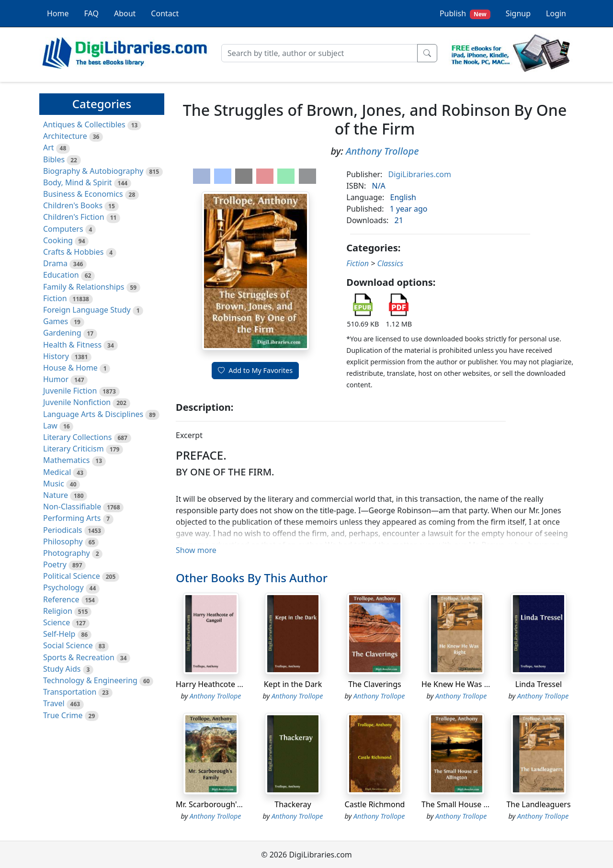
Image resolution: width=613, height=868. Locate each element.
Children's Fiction (74, 217)
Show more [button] (196, 550)
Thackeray (293, 804)
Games (56, 321)
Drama (55, 263)
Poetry (55, 564)
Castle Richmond (375, 804)
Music (54, 484)
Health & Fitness (72, 345)
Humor (56, 379)
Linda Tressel (539, 684)
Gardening (62, 333)
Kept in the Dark (293, 684)
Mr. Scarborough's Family (221, 804)
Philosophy (63, 541)
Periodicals (63, 530)
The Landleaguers (538, 804)
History (56, 356)
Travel (54, 703)
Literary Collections (77, 437)
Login (556, 13)
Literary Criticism (74, 449)
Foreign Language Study (87, 310)
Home (58, 13)
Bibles (54, 159)
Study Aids (62, 669)
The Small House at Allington (473, 804)
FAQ (91, 13)
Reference (61, 599)
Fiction (55, 298)
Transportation (70, 692)
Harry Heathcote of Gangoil (225, 684)
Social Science (68, 645)
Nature (56, 495)
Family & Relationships (84, 287)
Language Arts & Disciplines (93, 414)
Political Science (72, 576)
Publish (465, 14)
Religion (58, 611)
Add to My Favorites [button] (255, 370)
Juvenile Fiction (70, 391)
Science (57, 622)
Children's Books (73, 205)
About (125, 13)
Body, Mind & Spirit (78, 182)
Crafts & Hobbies (73, 252)
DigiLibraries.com (420, 174)
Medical (57, 472)
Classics (390, 263)
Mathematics (66, 460)
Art (49, 147)
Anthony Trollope (382, 151)
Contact (165, 13)
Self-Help (59, 634)
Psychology (63, 587)
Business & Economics (83, 194)
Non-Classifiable (72, 507)
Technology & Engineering (90, 680)
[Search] (319, 53)
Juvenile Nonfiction (77, 402)
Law (50, 426)
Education (61, 275)
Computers (63, 229)
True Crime (63, 715)
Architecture (65, 136)
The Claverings (375, 684)
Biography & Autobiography (93, 171)
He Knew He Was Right (462, 684)
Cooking (58, 240)
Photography (67, 553)
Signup (518, 13)
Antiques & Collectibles (84, 124)
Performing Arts (72, 518)
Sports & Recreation (79, 657)
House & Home (70, 368)
